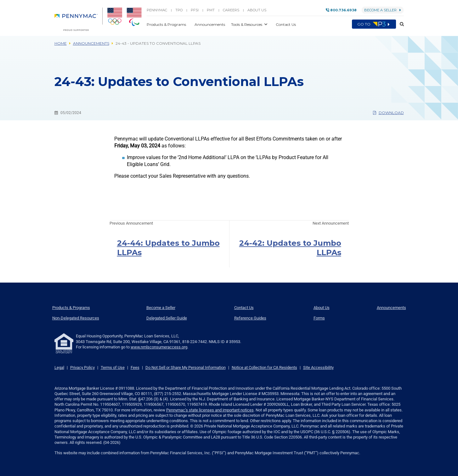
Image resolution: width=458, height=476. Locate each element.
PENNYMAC (157, 10)
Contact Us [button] (286, 24)
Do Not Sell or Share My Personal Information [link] (186, 367)
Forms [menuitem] (319, 318)
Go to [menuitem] (374, 24)
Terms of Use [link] (113, 367)
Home (61, 43)
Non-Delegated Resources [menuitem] (76, 318)
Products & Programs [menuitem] (71, 308)
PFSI (195, 10)
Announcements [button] (210, 24)
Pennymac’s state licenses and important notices (210, 410)
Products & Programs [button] (167, 24)
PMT (211, 10)
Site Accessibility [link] (318, 367)
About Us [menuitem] (322, 308)
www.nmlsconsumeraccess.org (159, 347)
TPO (179, 10)
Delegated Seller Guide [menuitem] (167, 318)
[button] (400, 24)
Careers (231, 10)
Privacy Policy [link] (82, 367)
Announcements (91, 43)
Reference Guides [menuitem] (250, 318)
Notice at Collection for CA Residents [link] (264, 367)
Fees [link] (135, 367)
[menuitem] (79, 19)
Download (388, 113)
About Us (257, 10)
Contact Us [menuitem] (244, 308)
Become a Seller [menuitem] (161, 308)
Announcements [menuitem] (391, 308)
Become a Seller (383, 10)
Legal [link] (59, 367)
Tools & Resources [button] (247, 24)
